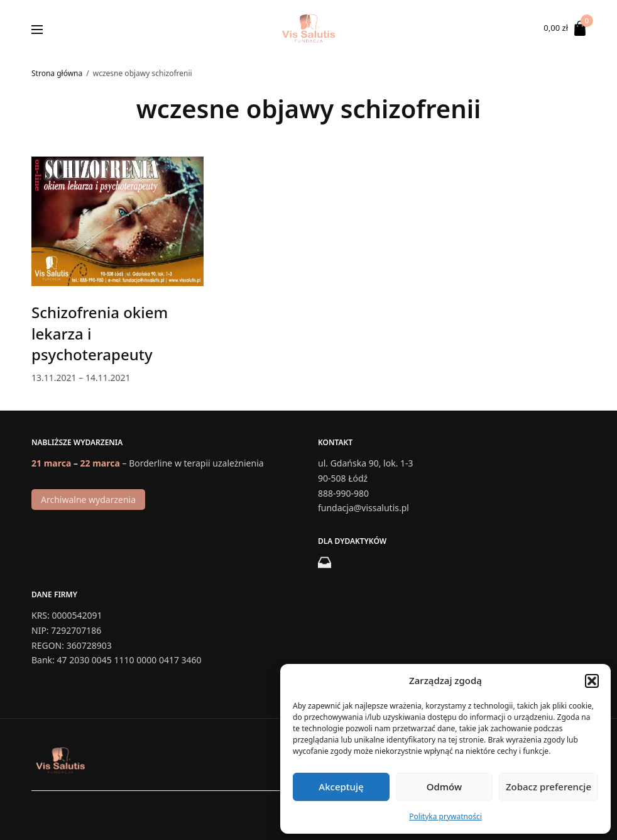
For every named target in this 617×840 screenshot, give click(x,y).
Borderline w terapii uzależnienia (196, 463)
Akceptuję (341, 787)
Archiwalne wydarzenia (88, 500)
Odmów (444, 787)
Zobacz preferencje (549, 787)
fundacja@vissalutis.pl (363, 508)
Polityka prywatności (445, 816)
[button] (592, 681)
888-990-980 (343, 493)
